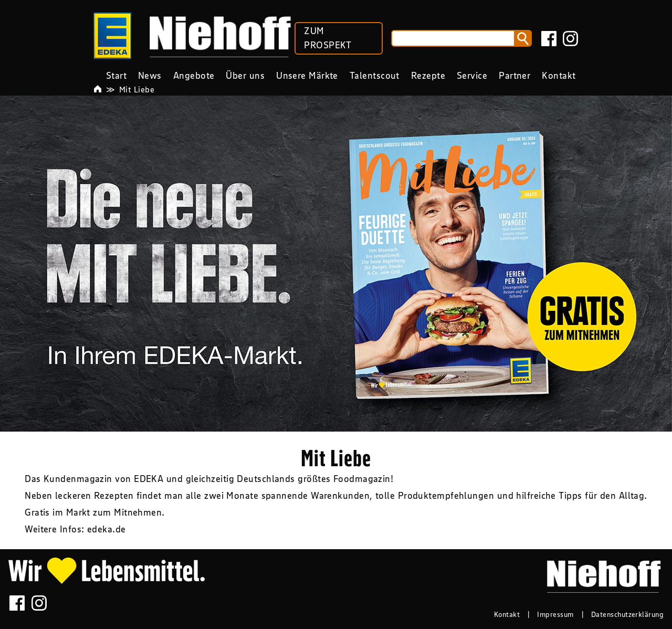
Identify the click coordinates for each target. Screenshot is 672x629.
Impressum (555, 614)
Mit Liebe (137, 89)
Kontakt (507, 614)
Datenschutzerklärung (627, 614)
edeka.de (107, 529)
